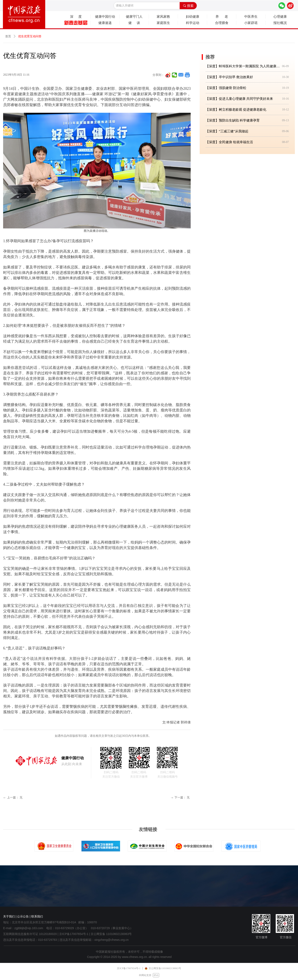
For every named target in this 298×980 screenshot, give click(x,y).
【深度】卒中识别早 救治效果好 (229, 77)
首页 (8, 36)
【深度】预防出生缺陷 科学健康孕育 (233, 120)
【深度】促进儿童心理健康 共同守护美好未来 (239, 99)
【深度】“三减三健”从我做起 (227, 131)
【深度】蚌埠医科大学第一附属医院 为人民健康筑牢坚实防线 (243, 66)
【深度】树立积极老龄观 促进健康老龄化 (236, 110)
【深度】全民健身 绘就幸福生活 (229, 142)
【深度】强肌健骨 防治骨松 (226, 88)
